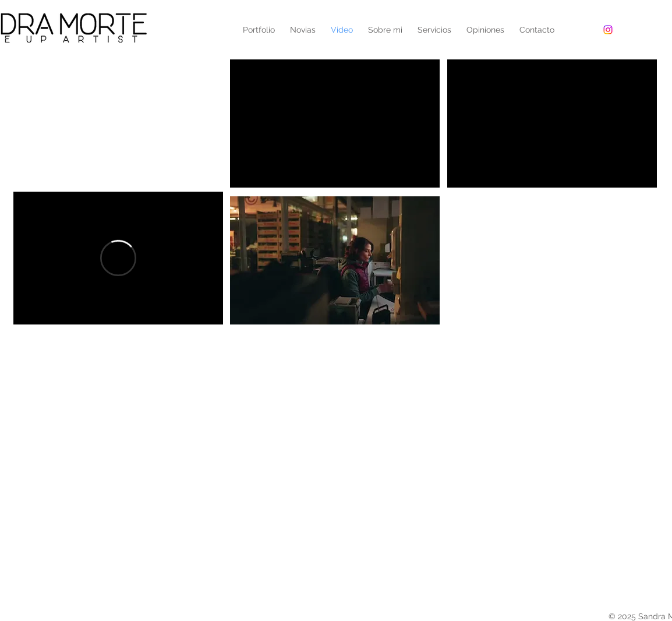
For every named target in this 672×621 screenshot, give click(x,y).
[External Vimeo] (118, 258)
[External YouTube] (118, 124)
